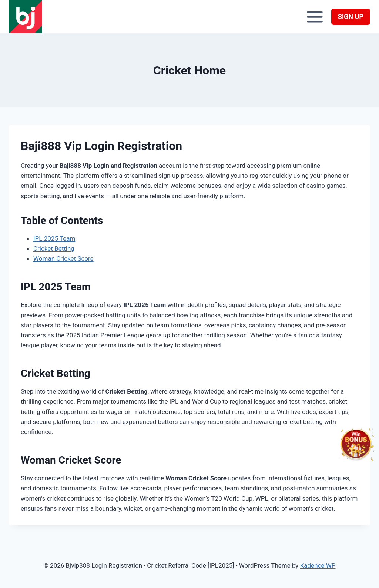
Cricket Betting (54, 248)
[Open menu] (315, 17)
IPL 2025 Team (54, 238)
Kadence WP (318, 565)
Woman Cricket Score (63, 258)
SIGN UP (351, 16)
